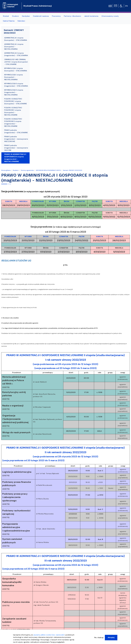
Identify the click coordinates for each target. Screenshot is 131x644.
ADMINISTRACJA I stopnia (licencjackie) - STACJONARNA (16, 39)
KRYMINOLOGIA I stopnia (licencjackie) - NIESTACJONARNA (13, 77)
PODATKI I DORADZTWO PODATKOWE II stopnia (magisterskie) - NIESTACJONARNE (13, 122)
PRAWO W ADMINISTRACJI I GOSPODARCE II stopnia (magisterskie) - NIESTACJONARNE (15, 158)
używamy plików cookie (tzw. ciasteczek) (49, 635)
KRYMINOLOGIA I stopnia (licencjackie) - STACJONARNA (16, 69)
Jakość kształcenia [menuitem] (91, 16)
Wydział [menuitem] (6, 16)
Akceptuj (111, 637)
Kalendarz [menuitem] (21, 21)
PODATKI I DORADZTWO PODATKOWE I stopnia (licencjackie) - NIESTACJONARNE (13, 111)
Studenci (16, 170)
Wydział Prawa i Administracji (37, 6)
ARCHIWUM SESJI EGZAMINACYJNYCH (48, 170)
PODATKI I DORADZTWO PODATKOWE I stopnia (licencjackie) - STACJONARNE (16, 101)
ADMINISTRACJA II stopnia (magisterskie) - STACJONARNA (16, 54)
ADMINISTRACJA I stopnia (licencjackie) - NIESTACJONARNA (14, 47)
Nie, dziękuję (99, 637)
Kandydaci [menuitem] (26, 16)
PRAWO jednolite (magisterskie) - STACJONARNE (16, 131)
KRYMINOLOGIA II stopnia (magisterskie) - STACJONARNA (16, 85)
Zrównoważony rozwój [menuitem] (110, 16)
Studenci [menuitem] (15, 16)
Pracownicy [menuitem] (56, 16)
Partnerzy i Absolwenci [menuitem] (72, 16)
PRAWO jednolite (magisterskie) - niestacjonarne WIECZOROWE (16, 139)
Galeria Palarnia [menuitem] (9, 21)
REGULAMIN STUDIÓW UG (16, 261)
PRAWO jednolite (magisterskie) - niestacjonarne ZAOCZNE (16, 148)
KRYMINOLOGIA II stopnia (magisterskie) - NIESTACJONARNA (14, 92)
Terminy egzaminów (27, 170)
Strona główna (6, 170)
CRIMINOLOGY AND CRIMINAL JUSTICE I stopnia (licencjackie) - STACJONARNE (16, 62)
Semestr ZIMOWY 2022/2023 (73, 170)
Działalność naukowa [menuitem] (41, 16)
